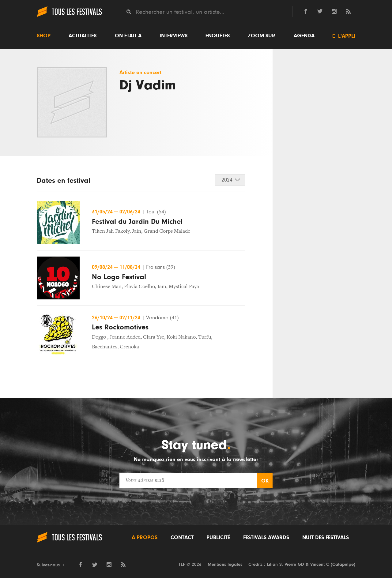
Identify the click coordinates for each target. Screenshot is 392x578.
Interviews (173, 36)
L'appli (344, 36)
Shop (44, 36)
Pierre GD (294, 564)
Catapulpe (343, 564)
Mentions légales (225, 564)
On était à (128, 36)
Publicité (218, 538)
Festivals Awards (266, 538)
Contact (182, 538)
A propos (145, 538)
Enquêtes (218, 36)
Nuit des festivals (326, 538)
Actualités (83, 36)
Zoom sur (262, 36)
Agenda (304, 36)
